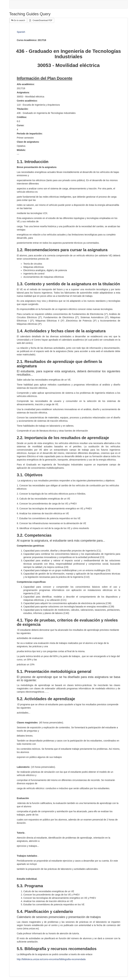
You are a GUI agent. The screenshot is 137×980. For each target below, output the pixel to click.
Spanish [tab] (21, 32)
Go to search (18, 20)
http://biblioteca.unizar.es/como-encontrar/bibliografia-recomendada (51, 959)
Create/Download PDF (41, 20)
